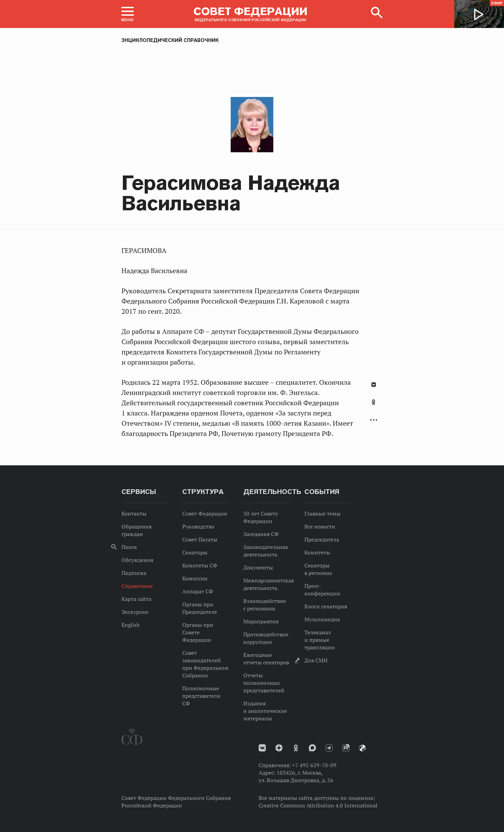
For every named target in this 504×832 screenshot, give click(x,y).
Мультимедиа (322, 619)
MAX (312, 748)
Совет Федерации (205, 513)
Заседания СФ (261, 534)
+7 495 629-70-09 (314, 765)
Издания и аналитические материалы (265, 711)
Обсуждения (137, 560)
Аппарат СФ (198, 591)
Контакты (134, 513)
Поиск (129, 547)
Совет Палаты (200, 539)
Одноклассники (373, 402)
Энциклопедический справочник (170, 40)
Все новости (320, 526)
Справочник (137, 586)
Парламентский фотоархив (362, 748)
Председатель (322, 539)
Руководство (198, 526)
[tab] (374, 406)
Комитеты (317, 552)
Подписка (134, 573)
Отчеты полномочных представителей (264, 683)
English (131, 625)
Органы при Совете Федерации (198, 632)
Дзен (279, 748)
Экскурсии (135, 612)
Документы (258, 567)
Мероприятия (261, 621)
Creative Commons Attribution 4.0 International (318, 805)
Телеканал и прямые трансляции (320, 640)
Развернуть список (374, 420)
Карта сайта (136, 599)
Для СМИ (316, 660)
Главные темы (322, 513)
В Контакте (374, 385)
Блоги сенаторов (326, 606)
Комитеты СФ (200, 565)
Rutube (346, 748)
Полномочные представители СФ (201, 696)
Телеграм (329, 748)
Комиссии (195, 578)
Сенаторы (195, 552)
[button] (128, 14)
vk (262, 748)
